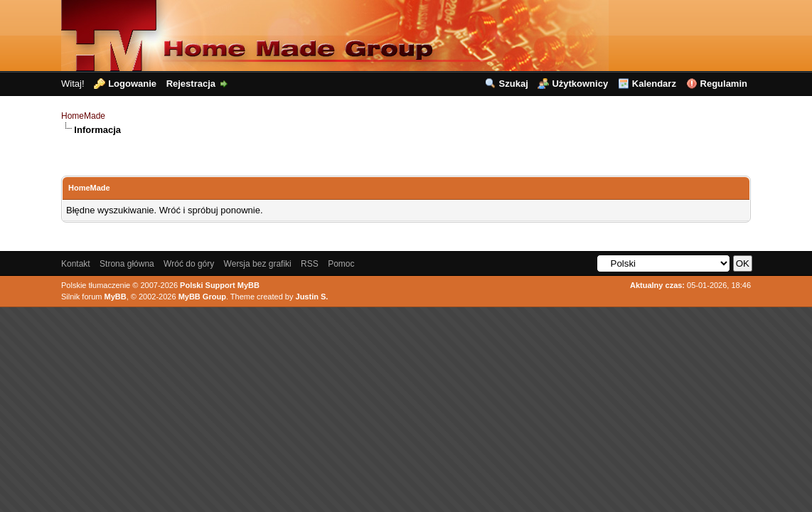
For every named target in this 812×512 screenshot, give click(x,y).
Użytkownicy (580, 84)
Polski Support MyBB (220, 285)
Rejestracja (191, 84)
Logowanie (132, 84)
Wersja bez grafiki (258, 264)
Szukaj (514, 84)
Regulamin (724, 84)
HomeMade (83, 116)
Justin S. (312, 297)
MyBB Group (202, 297)
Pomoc (341, 264)
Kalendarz (654, 84)
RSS (310, 264)
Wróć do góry (189, 264)
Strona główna (127, 264)
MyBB (116, 297)
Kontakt (76, 264)
